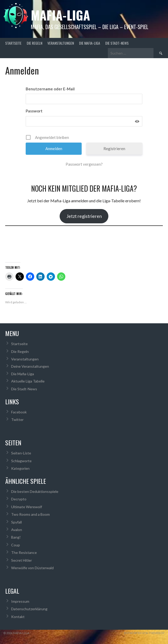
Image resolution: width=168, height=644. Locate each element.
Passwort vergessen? (84, 164)
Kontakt (18, 617)
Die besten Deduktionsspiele (35, 491)
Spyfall (16, 522)
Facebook (19, 412)
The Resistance (24, 552)
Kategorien (20, 468)
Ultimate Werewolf (27, 507)
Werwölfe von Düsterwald (32, 568)
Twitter (17, 420)
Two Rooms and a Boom (30, 514)
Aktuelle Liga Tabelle (28, 381)
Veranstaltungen (61, 43)
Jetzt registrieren (84, 216)
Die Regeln (34, 43)
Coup (16, 545)
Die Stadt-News (117, 43)
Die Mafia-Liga (90, 43)
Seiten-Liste (21, 453)
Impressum (20, 601)
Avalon (17, 530)
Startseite (13, 43)
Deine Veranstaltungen (30, 366)
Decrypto (19, 499)
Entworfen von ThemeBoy (144, 633)
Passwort (34, 111)
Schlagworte (21, 461)
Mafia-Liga (60, 15)
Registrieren (114, 149)
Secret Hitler (22, 560)
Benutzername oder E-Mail (50, 89)
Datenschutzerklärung (29, 609)
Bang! (16, 537)
